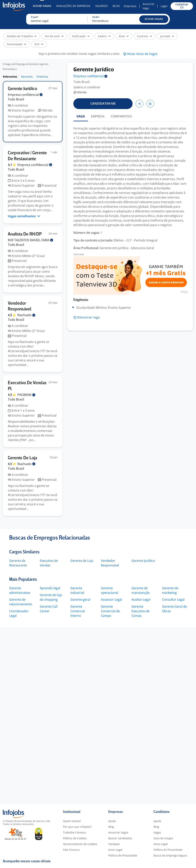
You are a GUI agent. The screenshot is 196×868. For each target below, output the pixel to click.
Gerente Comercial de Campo (110, 611)
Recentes (27, 77)
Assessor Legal (111, 600)
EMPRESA (98, 116)
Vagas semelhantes (24, 216)
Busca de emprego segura (170, 855)
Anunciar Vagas (118, 832)
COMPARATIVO (121, 116)
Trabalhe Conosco (75, 832)
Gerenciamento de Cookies (80, 844)
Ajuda (112, 821)
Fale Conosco (71, 850)
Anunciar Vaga (149, 6)
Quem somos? (72, 821)
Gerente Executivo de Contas (141, 611)
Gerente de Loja (82, 561)
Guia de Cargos (163, 838)
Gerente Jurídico (143, 561)
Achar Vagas (42, 6)
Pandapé (114, 844)
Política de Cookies (75, 838)
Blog (116, 6)
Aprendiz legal (50, 588)
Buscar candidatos (120, 838)
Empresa (90, 76)
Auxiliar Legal (141, 600)
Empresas (130, 6)
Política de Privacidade (123, 855)
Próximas (42, 77)
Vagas (157, 832)
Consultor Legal (173, 600)
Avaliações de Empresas (73, 6)
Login (164, 6)
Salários (102, 6)
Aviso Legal (115, 850)
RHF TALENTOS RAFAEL (30, 240)
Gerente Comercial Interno (78, 611)
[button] (154, 19)
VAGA (81, 116)
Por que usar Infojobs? (77, 827)
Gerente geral (80, 600)
